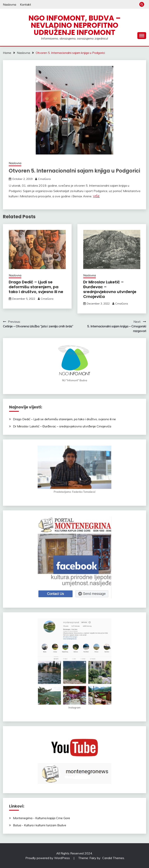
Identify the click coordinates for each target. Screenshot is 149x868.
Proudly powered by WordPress (48, 858)
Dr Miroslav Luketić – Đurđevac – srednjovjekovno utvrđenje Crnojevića (110, 289)
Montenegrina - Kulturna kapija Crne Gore (42, 818)
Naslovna (10, 4)
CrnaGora (44, 179)
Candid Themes (113, 858)
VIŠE (96, 196)
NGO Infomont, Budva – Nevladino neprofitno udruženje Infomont (75, 25)
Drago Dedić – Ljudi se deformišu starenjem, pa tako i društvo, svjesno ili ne (36, 287)
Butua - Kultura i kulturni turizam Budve (40, 825)
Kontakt (26, 4)
